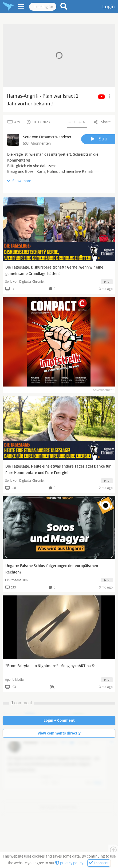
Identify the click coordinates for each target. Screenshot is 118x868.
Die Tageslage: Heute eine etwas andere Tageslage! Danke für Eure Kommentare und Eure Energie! (58, 470)
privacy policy (70, 863)
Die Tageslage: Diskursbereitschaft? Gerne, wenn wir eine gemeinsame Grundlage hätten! (54, 271)
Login (109, 7)
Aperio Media (14, 680)
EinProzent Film (16, 580)
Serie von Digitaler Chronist (25, 282)
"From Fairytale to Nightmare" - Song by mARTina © (50, 666)
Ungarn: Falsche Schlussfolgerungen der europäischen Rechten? (52, 569)
